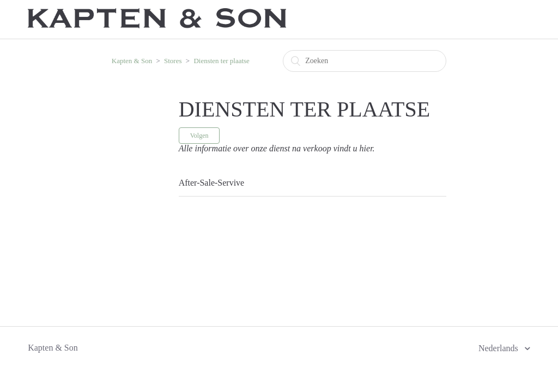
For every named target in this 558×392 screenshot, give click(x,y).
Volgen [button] (199, 136)
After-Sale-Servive (212, 183)
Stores (173, 61)
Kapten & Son (132, 61)
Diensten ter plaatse (222, 61)
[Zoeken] (365, 61)
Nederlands (499, 348)
